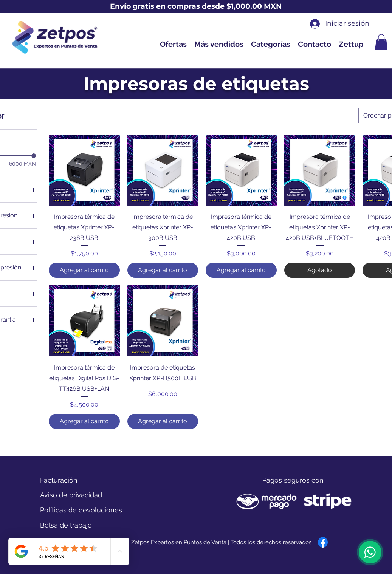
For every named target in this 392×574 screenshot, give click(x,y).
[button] (381, 42)
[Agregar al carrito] (84, 270)
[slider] (34, 156)
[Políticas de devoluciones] (81, 510)
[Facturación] (67, 480)
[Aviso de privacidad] (71, 495)
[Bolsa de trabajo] (66, 525)
